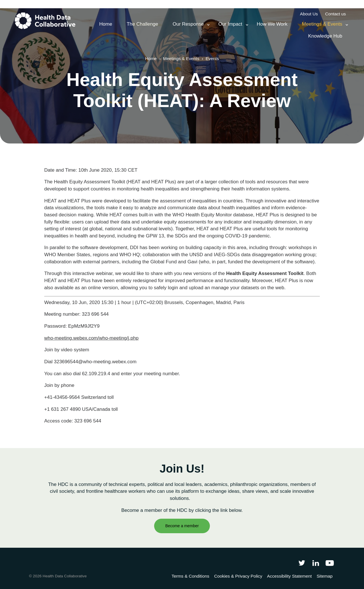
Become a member (182, 526)
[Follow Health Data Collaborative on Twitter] (302, 563)
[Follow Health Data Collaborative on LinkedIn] (316, 563)
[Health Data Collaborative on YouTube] (330, 563)
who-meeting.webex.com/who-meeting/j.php (92, 338)
